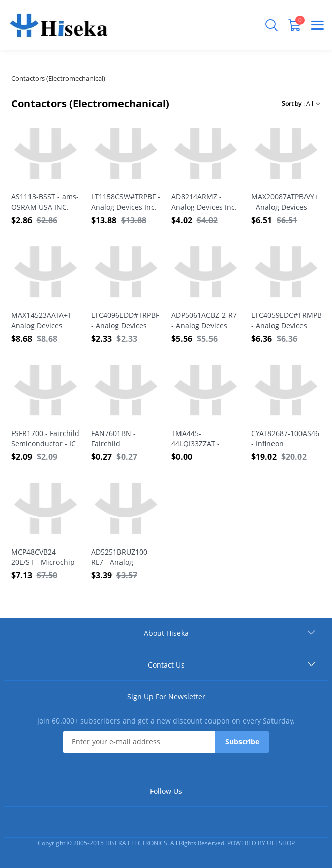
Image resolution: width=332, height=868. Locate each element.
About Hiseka (166, 633)
